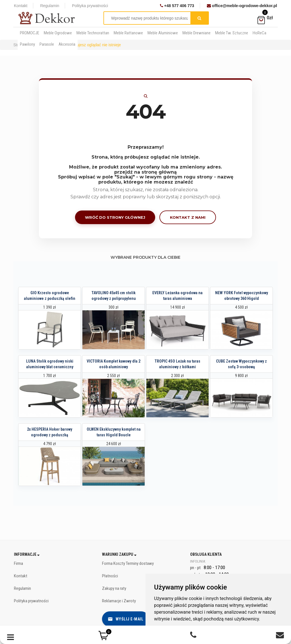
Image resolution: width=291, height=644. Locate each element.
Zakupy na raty (114, 588)
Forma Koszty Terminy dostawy (128, 563)
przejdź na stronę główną (145, 172)
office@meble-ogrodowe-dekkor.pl (242, 6)
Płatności (110, 576)
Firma (18, 563)
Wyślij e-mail (126, 619)
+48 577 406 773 (177, 6)
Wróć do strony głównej (115, 217)
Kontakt (21, 6)
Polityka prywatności (90, 6)
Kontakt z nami (188, 217)
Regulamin (50, 6)
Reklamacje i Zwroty (119, 601)
